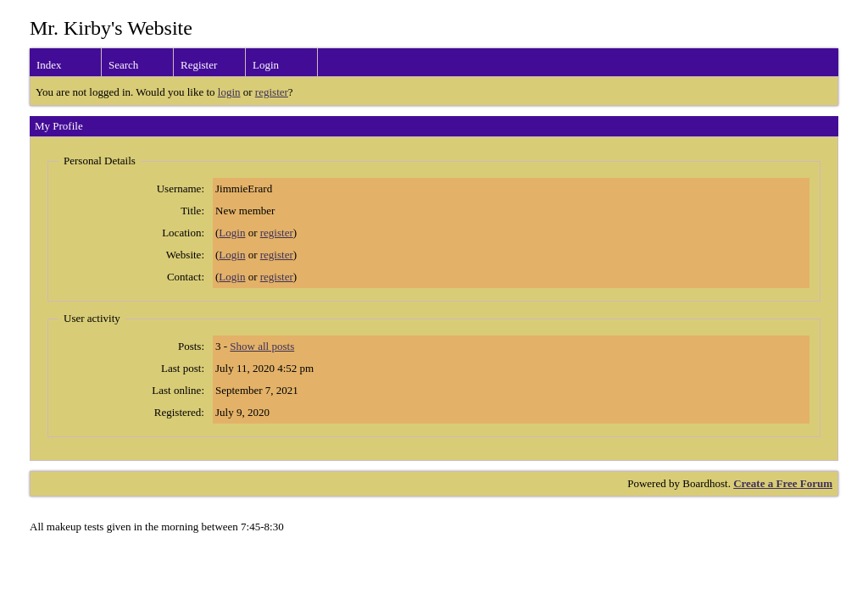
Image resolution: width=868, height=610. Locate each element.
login (229, 92)
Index (49, 65)
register (272, 92)
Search (123, 65)
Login (266, 65)
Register (199, 65)
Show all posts (262, 346)
